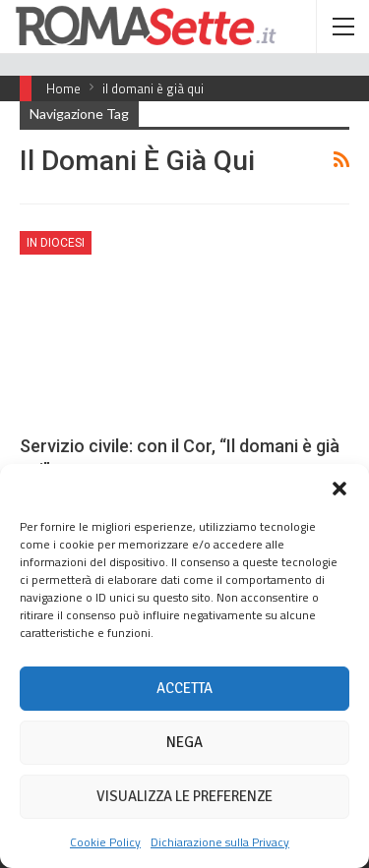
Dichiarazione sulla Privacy (220, 842)
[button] (339, 489)
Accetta (184, 688)
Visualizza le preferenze (184, 796)
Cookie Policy (105, 842)
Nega (184, 742)
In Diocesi (56, 243)
